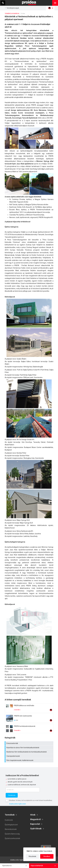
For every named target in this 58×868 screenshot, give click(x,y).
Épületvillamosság (12, 834)
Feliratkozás (12, 795)
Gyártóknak (36, 829)
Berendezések (11, 829)
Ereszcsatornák (29, 743)
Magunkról (36, 819)
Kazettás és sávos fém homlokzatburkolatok (29, 748)
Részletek (32, 856)
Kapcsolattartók (37, 866)
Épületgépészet (11, 825)
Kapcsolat (35, 824)
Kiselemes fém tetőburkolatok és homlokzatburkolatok (29, 752)
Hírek (33, 815)
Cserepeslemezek (29, 756)
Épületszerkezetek (12, 838)
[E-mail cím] (23, 790)
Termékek (10, 815)
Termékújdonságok (13, 8)
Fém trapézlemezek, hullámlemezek (29, 760)
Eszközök (9, 820)
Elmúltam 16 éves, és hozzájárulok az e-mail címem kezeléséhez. (31, 800)
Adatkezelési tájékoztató (18, 804)
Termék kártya (29, 708)
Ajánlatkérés (7, 866)
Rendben (47, 856)
